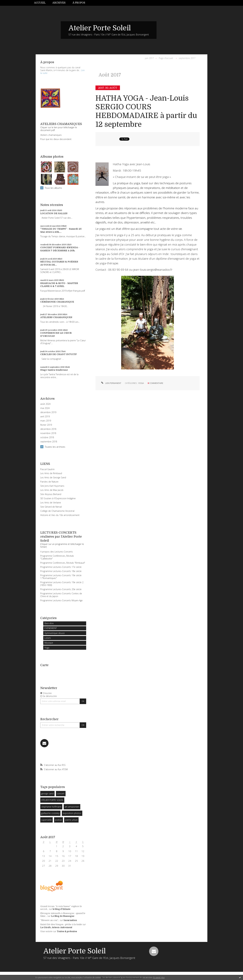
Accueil (40, 3)
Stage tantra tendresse (54, 370)
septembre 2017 (187, 58)
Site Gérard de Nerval (51, 507)
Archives (59, 3)
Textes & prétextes (67, 931)
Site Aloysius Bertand (51, 494)
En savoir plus (159, 977)
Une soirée (46, 931)
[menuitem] (42, 3)
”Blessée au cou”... (50, 920)
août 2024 (45, 404)
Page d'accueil (166, 58)
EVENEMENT (51, 628)
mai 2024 (45, 408)
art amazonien (72, 807)
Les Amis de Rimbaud (51, 473)
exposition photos (72, 813)
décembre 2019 (48, 412)
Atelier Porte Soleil (100, 28)
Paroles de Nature (49, 482)
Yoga (47, 648)
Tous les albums (53, 188)
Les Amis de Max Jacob (52, 490)
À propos (79, 3)
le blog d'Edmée (62, 909)
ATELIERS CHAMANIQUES (56, 317)
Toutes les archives (55, 447)
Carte (44, 665)
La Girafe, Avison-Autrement (56, 927)
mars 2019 (46, 421)
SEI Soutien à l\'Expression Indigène (58, 498)
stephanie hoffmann (51, 807)
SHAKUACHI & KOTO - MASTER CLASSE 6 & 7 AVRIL (59, 285)
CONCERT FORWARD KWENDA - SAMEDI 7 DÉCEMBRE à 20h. (60, 249)
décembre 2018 (48, 429)
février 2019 (46, 425)
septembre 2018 (49, 442)
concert (61, 793)
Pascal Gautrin (47, 469)
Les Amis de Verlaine (51, 503)
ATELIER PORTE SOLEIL (52, 800)
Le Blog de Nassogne (63, 916)
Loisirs (48, 638)
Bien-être (49, 623)
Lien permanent (111, 383)
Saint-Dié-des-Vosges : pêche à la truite (61, 924)
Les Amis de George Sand (53, 477)
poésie (58, 820)
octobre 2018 (47, 437)
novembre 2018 (48, 433)
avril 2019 (45, 417)
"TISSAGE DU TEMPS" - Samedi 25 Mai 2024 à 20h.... (61, 230)
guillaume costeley (50, 813)
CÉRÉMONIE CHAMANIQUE (57, 302)
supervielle (46, 820)
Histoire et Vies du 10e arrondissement (60, 515)
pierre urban (71, 820)
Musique (49, 643)
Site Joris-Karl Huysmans (52, 486)
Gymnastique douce (55, 633)
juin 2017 (149, 58)
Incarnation (70, 920)
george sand (47, 793)
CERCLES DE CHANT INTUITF (59, 354)
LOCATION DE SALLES (54, 213)
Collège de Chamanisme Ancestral (57, 511)
